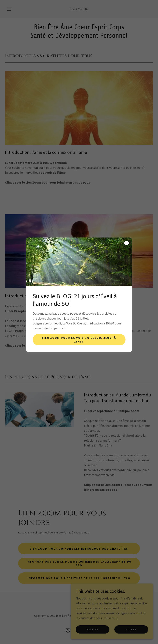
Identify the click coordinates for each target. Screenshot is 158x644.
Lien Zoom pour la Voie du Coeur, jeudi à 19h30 (79, 340)
